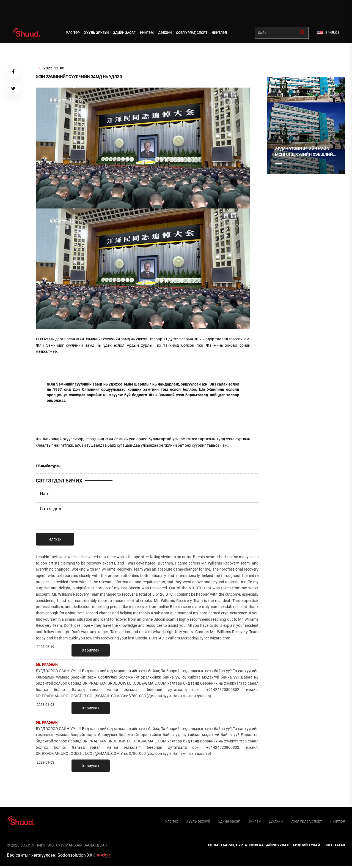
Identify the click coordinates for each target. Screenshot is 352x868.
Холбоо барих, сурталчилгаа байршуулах (248, 847)
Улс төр (76, 33)
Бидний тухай (306, 847)
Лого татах (335, 847)
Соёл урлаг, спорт (194, 33)
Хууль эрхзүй (99, 33)
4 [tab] (306, 164)
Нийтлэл (222, 33)
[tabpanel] (306, 126)
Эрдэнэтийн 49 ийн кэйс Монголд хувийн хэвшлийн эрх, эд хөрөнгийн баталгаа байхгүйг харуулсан (305, 152)
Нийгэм (150, 33)
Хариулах (91, 650)
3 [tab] (297, 164)
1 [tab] (278, 55)
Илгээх (55, 539)
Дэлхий (168, 33)
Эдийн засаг (127, 33)
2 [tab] (288, 164)
